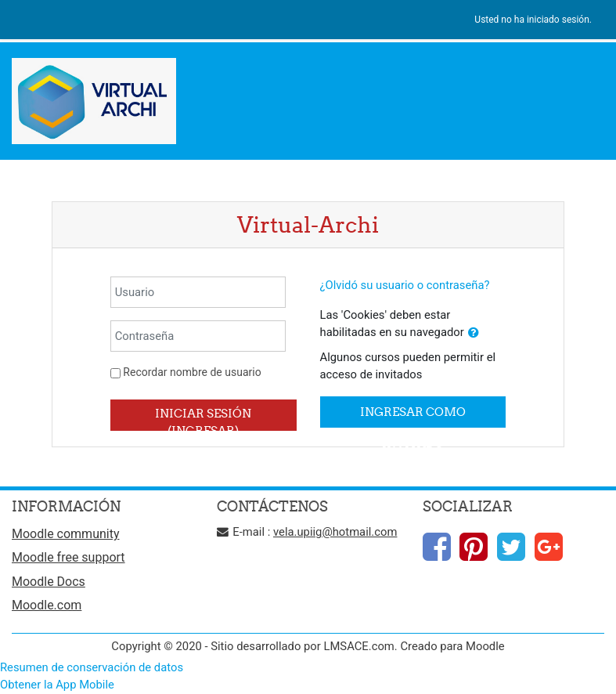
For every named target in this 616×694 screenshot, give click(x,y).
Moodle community (66, 534)
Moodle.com (47, 605)
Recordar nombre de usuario (192, 372)
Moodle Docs (49, 582)
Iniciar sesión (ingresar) (203, 418)
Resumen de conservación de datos (92, 667)
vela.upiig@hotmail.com (335, 532)
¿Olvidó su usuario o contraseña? (405, 285)
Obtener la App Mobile (57, 685)
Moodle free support (68, 557)
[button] (474, 333)
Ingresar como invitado (413, 416)
